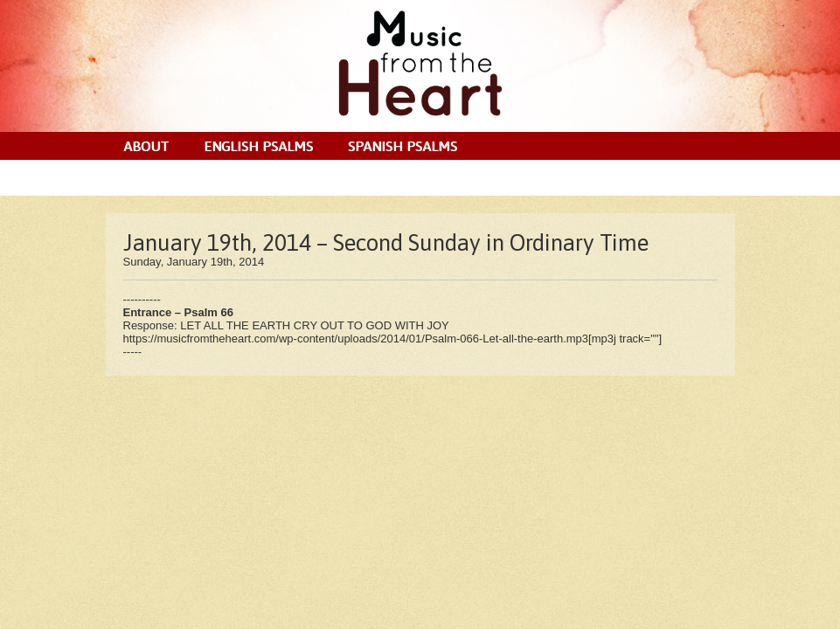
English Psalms (258, 146)
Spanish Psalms (403, 146)
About (146, 146)
